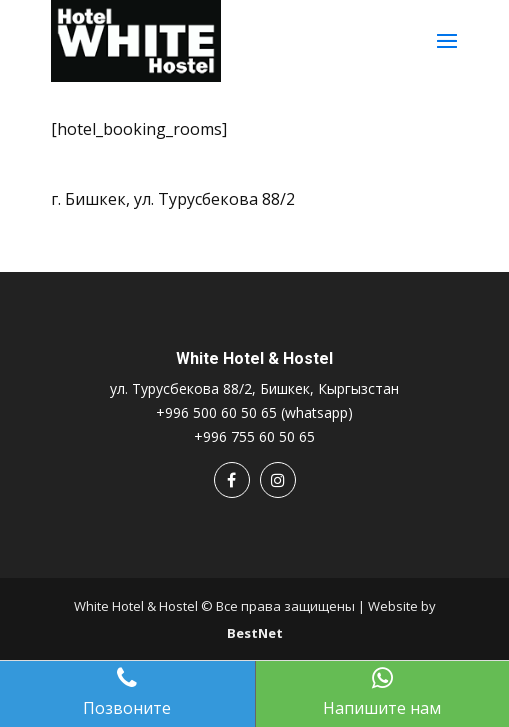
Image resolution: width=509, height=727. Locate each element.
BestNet (255, 633)
